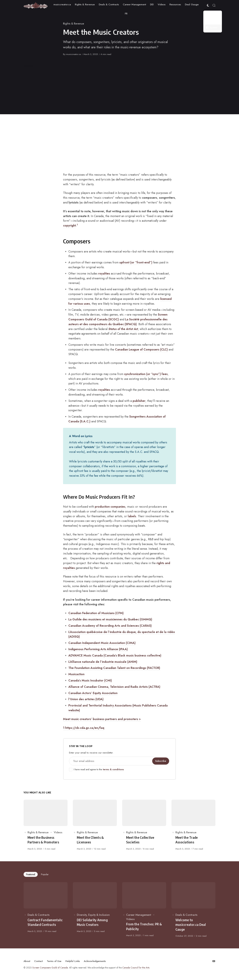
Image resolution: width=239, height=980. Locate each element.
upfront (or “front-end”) (136, 262)
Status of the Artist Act (123, 329)
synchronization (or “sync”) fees (146, 374)
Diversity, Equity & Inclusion (93, 915)
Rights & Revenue (74, 24)
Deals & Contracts (39, 915)
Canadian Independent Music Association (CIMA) (102, 643)
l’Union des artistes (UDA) (86, 699)
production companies (110, 507)
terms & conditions (113, 769)
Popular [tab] (45, 874)
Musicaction (76, 674)
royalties (104, 274)
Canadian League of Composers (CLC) (141, 350)
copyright (70, 226)
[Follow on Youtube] (214, 961)
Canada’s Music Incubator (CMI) (90, 680)
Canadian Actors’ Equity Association (93, 693)
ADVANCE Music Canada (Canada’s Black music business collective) (115, 655)
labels (132, 516)
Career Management (139, 915)
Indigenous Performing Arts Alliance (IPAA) (98, 649)
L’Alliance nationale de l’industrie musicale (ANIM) (103, 662)
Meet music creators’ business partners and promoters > (102, 719)
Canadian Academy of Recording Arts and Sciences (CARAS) (110, 626)
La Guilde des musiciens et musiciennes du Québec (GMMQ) (110, 619)
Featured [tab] (31, 874)
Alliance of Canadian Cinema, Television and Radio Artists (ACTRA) (114, 687)
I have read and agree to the (97, 769)
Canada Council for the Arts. (136, 968)
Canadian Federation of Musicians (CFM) (96, 613)
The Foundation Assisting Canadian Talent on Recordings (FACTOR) (114, 668)
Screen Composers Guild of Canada (50, 968)
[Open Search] (214, 5)
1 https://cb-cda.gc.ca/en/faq (84, 728)
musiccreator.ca (73, 54)
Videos (58, 832)
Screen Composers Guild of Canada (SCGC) (118, 317)
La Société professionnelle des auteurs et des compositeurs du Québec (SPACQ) (118, 322)
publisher (139, 401)
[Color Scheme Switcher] (208, 5)
